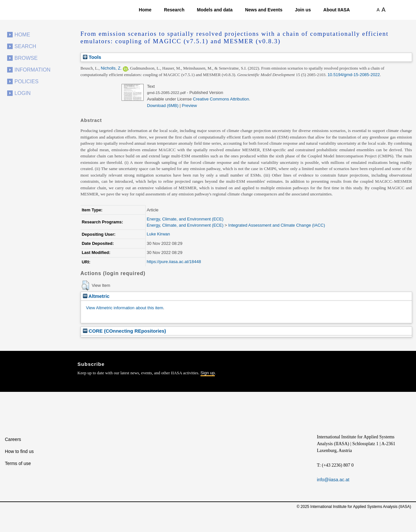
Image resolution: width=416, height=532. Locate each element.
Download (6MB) (163, 106)
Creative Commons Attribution (221, 99)
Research (174, 10)
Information (33, 70)
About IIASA (337, 10)
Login (23, 93)
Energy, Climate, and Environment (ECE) (185, 219)
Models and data (215, 10)
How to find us (19, 451)
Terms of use (18, 463)
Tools (92, 57)
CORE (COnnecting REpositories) (124, 331)
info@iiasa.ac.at (333, 480)
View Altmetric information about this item (125, 308)
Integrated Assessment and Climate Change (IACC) (277, 225)
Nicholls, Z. (111, 68)
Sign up (208, 373)
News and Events (264, 10)
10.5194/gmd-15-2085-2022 (354, 75)
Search (26, 46)
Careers (13, 439)
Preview (189, 106)
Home (145, 10)
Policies (27, 81)
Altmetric (96, 296)
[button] (85, 286)
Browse (26, 58)
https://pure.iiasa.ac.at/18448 (174, 262)
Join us (303, 10)
